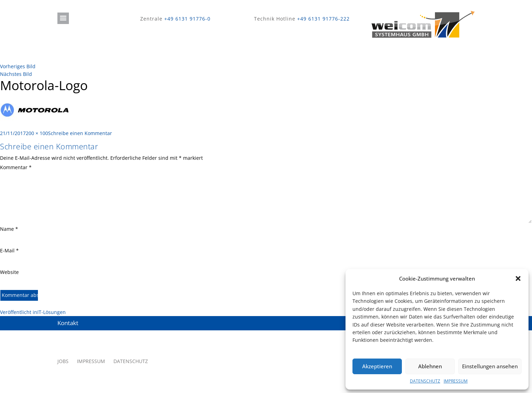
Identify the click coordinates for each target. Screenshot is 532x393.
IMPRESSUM (456, 381)
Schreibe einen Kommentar (80, 133)
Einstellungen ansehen (490, 366)
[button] (518, 278)
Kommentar (16, 167)
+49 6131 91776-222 (323, 19)
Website (9, 272)
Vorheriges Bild (18, 66)
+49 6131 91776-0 (187, 19)
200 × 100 (37, 133)
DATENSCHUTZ (425, 381)
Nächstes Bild (16, 74)
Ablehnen (430, 366)
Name (9, 229)
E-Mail (9, 250)
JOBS (63, 361)
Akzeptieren (377, 366)
